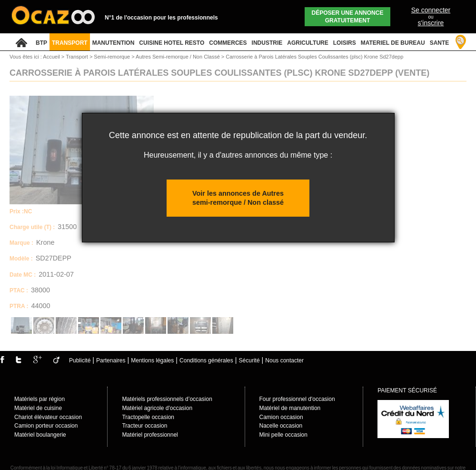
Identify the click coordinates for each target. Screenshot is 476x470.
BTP (41, 43)
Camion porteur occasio (45, 426)
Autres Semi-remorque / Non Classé (178, 57)
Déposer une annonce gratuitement (348, 17)
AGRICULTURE (307, 43)
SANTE (440, 43)
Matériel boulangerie (40, 435)
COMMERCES (228, 43)
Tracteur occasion (144, 426)
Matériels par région (40, 399)
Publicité (80, 360)
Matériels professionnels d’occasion (167, 399)
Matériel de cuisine (38, 408)
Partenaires (111, 360)
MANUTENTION (114, 43)
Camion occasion (281, 417)
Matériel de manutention (290, 408)
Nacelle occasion (281, 426)
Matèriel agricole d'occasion (157, 408)
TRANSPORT (70, 43)
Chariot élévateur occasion (48, 417)
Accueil (51, 57)
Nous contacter (284, 360)
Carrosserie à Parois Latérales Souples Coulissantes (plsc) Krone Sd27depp (314, 57)
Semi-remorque (113, 57)
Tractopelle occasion (148, 417)
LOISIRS (345, 43)
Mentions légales (152, 360)
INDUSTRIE (267, 43)
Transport (78, 57)
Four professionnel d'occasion (297, 399)
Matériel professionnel (150, 435)
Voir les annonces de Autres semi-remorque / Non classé (238, 198)
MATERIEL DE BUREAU (393, 43)
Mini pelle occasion (283, 435)
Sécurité (249, 360)
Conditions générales (206, 360)
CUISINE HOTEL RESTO (172, 43)
